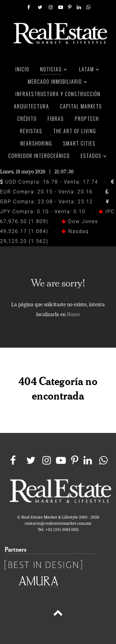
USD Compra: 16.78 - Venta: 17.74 (49, 182)
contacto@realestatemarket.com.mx (58, 524)
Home (73, 315)
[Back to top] (58, 614)
